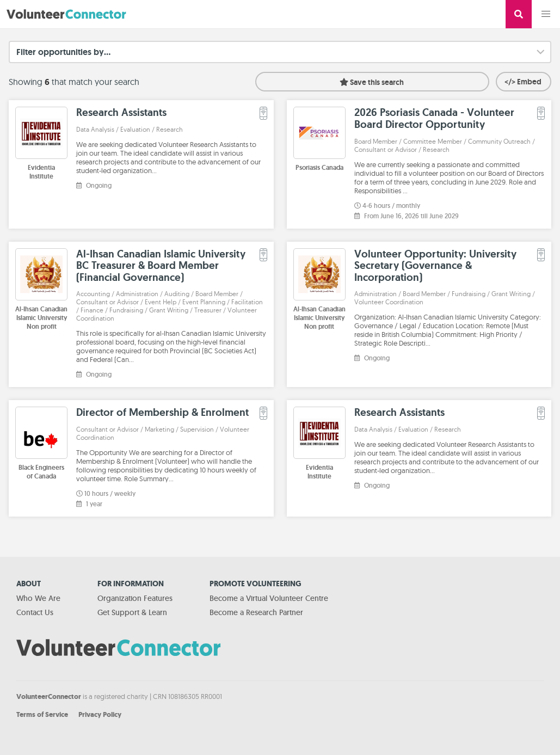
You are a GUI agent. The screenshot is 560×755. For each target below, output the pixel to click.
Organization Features (135, 598)
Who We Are (38, 598)
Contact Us (35, 612)
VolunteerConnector (49, 696)
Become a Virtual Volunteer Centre (269, 598)
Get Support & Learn (132, 612)
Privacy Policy (100, 714)
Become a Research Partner (256, 612)
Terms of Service (42, 714)
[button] (546, 14)
